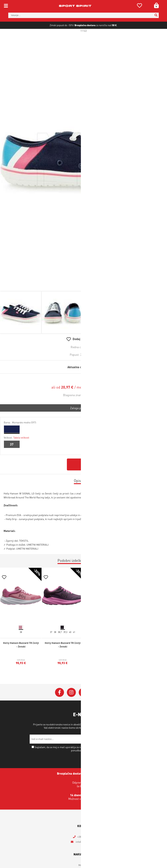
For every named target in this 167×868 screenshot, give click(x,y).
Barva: (20, 434)
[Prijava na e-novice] (133, 751)
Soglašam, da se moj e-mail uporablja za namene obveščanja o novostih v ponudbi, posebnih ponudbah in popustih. (85, 760)
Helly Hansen (96, 407)
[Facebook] (60, 704)
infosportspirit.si (86, 853)
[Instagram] (71, 704)
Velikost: (16, 449)
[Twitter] (83, 704)
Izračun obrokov (106, 399)
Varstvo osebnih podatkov (109, 739)
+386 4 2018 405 (86, 848)
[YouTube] (95, 704)
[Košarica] (155, 5)
